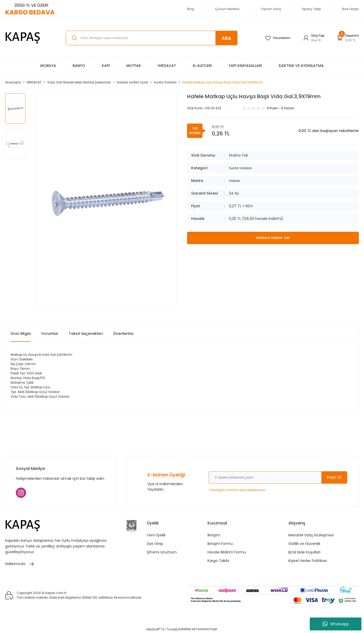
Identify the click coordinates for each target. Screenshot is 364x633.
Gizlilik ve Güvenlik (304, 544)
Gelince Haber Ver (273, 238)
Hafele (235, 181)
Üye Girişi (155, 544)
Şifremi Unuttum (162, 552)
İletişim (214, 535)
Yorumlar (50, 334)
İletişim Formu (220, 544)
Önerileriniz (123, 334)
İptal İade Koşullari (304, 552)
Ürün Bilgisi (21, 334)
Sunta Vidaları (241, 168)
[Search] (152, 38)
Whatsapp (336, 624)
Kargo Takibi (218, 561)
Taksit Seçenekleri (86, 334)
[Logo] (23, 38)
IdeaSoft (153, 629)
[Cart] (348, 38)
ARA (226, 38)
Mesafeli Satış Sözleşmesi (311, 535)
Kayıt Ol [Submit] (334, 477)
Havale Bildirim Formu (227, 552)
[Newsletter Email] (278, 477)
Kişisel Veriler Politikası (308, 561)
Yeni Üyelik (156, 535)
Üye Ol (316, 40)
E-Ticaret (170, 629)
